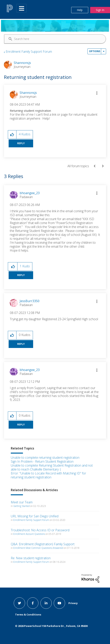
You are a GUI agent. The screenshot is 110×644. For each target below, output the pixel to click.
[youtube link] (59, 603)
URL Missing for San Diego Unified (35, 516)
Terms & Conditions (28, 614)
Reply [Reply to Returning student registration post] (21, 143)
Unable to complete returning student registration (45, 458)
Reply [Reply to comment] (21, 275)
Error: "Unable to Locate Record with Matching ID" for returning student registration (48, 475)
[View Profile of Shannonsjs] (28, 93)
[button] (97, 93)
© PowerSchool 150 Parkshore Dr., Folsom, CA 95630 (51, 626)
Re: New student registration (31, 558)
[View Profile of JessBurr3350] (30, 301)
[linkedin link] (46, 603)
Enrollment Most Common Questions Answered (38, 548)
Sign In (100, 10)
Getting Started (21, 506)
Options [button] (95, 51)
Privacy (73, 603)
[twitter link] (19, 603)
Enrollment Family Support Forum (29, 52)
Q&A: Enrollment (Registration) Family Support (43, 544)
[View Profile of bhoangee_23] (30, 193)
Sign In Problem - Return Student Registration (42, 461)
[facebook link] (33, 603)
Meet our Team (22, 502)
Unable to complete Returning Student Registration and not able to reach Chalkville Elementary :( (52, 467)
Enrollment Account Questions (29, 534)
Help (80, 10)
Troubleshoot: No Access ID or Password (40, 530)
